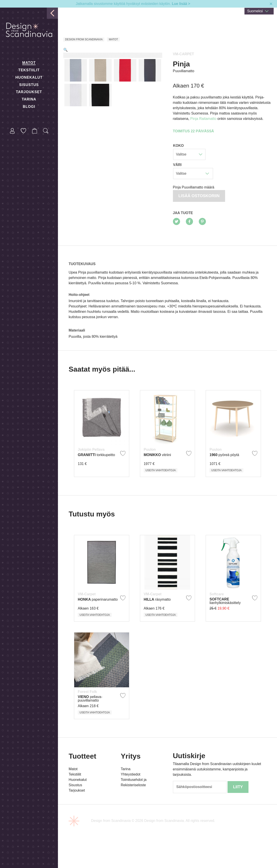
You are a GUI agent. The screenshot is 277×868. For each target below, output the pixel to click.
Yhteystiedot (131, 794)
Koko (179, 146)
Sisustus (29, 85)
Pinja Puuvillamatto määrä (194, 187)
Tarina (29, 99)
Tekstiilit (29, 70)
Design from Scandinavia (84, 39)
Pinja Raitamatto (203, 119)
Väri (177, 165)
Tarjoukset (29, 92)
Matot (29, 63)
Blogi (29, 107)
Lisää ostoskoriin (199, 196)
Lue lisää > (181, 4)
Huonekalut (29, 77)
